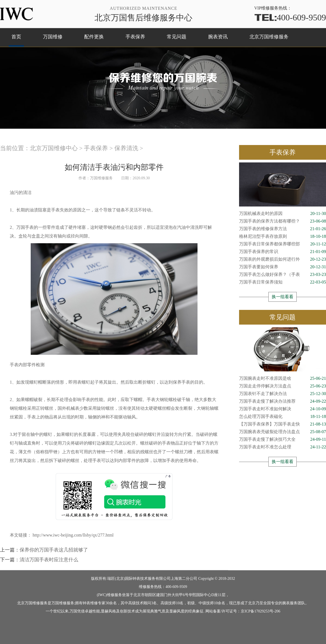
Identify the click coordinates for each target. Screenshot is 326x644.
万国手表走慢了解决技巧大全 (283, 439)
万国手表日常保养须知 (283, 282)
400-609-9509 (290, 17)
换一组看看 (283, 297)
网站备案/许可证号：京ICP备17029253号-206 (243, 611)
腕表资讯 (218, 37)
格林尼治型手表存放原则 (283, 236)
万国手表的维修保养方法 (283, 229)
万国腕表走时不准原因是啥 (283, 378)
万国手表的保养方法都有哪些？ (283, 221)
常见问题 (177, 37)
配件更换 (94, 37)
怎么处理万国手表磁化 (283, 417)
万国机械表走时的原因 (283, 214)
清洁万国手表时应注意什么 (49, 560)
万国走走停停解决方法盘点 (283, 386)
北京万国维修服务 (269, 37)
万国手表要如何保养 (283, 267)
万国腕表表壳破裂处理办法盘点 (283, 432)
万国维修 (53, 37)
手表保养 (135, 37)
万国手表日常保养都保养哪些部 (283, 244)
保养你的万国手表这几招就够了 (54, 550)
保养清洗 (126, 148)
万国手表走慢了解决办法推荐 (283, 401)
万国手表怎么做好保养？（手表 (283, 275)
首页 (16, 37)
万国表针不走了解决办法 (283, 394)
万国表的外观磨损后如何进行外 (283, 259)
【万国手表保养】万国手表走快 (283, 424)
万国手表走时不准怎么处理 (283, 447)
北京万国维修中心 (54, 148)
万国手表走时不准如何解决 (283, 409)
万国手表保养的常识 (283, 252)
